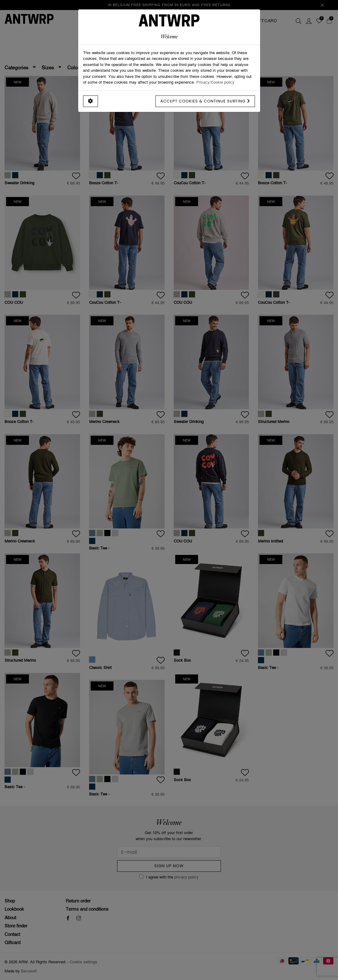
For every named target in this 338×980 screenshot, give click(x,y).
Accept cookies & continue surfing (205, 101)
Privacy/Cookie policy (215, 82)
